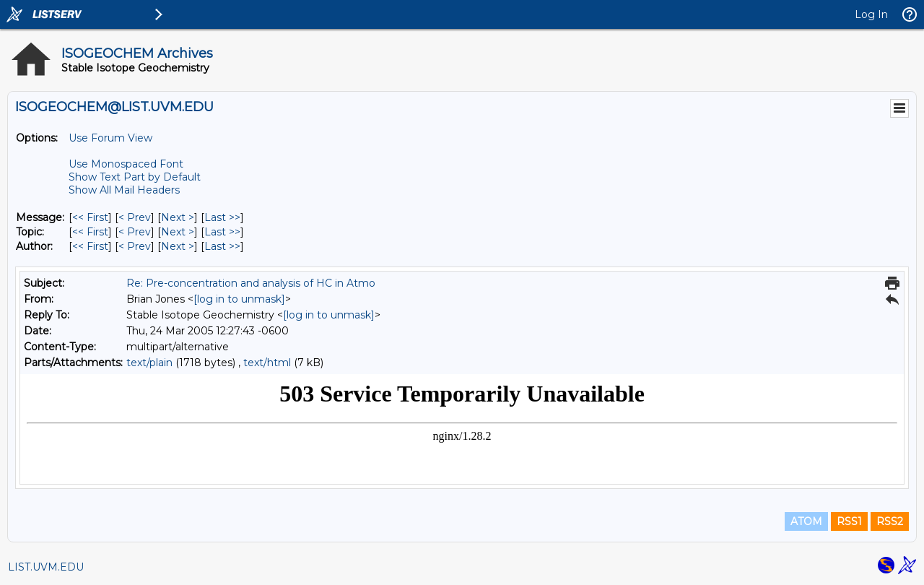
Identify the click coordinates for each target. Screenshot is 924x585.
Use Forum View (110, 138)
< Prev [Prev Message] (135, 217)
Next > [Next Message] (178, 217)
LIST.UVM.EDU (46, 567)
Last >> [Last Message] (222, 217)
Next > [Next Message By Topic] (178, 232)
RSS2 (890, 521)
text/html (267, 363)
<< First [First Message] (90, 217)
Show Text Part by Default (135, 177)
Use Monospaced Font (126, 164)
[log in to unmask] (239, 299)
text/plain (149, 363)
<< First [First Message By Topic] (90, 232)
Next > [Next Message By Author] (178, 246)
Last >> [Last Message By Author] (222, 246)
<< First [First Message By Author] (90, 246)
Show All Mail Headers (124, 190)
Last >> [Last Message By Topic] (222, 232)
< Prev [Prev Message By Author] (135, 246)
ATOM (806, 521)
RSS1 (849, 521)
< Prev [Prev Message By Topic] (135, 232)
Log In (871, 14)
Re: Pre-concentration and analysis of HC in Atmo (251, 283)
